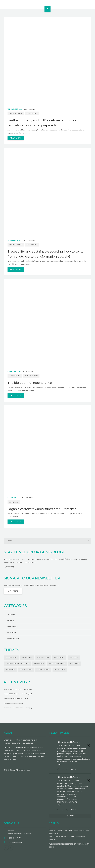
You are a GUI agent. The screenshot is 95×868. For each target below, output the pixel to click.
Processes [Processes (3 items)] (10, 670)
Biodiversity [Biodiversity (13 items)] (27, 658)
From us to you (12, 626)
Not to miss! (11, 632)
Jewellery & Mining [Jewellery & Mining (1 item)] (57, 664)
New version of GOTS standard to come (18, 689)
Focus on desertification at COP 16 (16, 698)
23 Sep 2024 (76, 745)
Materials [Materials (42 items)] (75, 664)
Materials (14, 502)
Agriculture (15, 376)
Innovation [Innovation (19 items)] (39, 664)
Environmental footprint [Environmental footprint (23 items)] (17, 664)
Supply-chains (16, 113)
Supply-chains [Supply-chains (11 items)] (43, 670)
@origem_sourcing (64, 745)
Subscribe (13, 591)
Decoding (31, 109)
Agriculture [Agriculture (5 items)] (11, 658)
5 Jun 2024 (76, 780)
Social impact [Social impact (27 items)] (26, 670)
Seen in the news (13, 638)
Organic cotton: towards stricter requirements (42, 509)
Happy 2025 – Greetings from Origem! (18, 694)
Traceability (32, 113)
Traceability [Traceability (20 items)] (60, 670)
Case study (11, 614)
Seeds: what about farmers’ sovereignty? (18, 708)
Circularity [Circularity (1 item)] (59, 658)
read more (16, 138)
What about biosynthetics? (14, 703)
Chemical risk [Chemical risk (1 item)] (43, 658)
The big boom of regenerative (30, 383)
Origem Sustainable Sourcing (69, 742)
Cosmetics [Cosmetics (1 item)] (74, 658)
